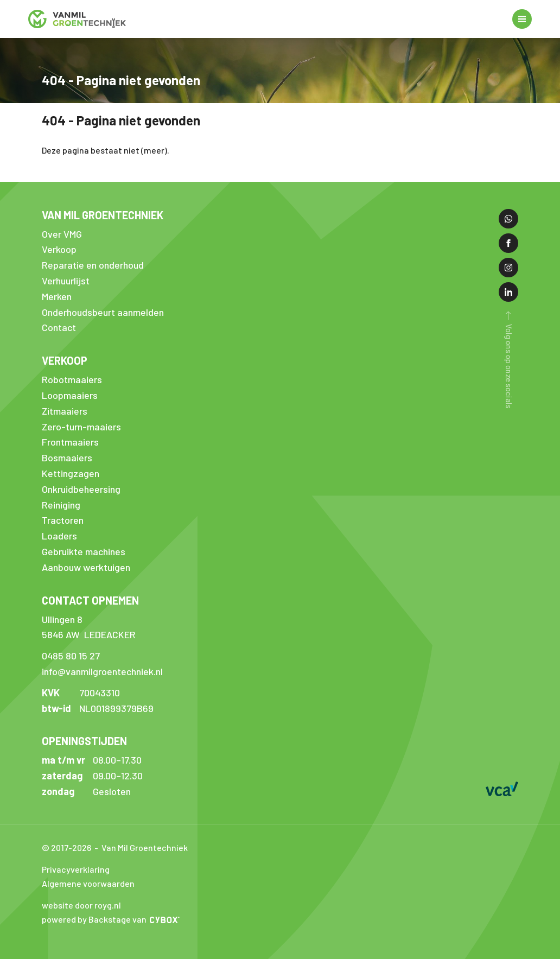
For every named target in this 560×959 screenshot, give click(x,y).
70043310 (100, 693)
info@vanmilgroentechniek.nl (102, 671)
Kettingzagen (71, 473)
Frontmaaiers (70, 442)
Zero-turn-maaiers (81, 427)
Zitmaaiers (65, 411)
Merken (57, 296)
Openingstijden (84, 741)
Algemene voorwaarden (88, 883)
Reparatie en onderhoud (93, 265)
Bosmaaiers (67, 458)
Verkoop (59, 249)
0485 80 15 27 (71, 656)
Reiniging (61, 505)
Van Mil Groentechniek (103, 215)
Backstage (110, 919)
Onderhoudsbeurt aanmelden (103, 312)
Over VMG (62, 234)
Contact (59, 327)
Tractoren (63, 520)
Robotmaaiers (72, 379)
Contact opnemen (90, 600)
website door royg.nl (81, 905)
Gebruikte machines (84, 551)
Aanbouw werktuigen (86, 567)
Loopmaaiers (70, 395)
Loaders (59, 536)
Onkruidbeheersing (81, 489)
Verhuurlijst (66, 281)
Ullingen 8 (62, 619)
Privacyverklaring (76, 869)
